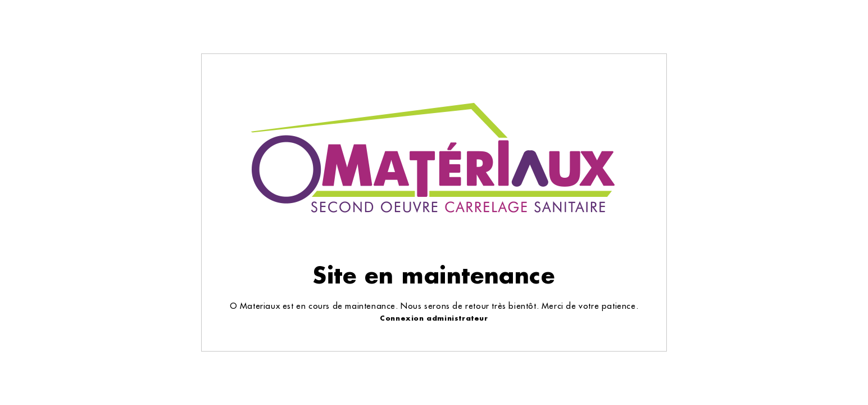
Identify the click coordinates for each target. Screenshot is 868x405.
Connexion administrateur (434, 318)
